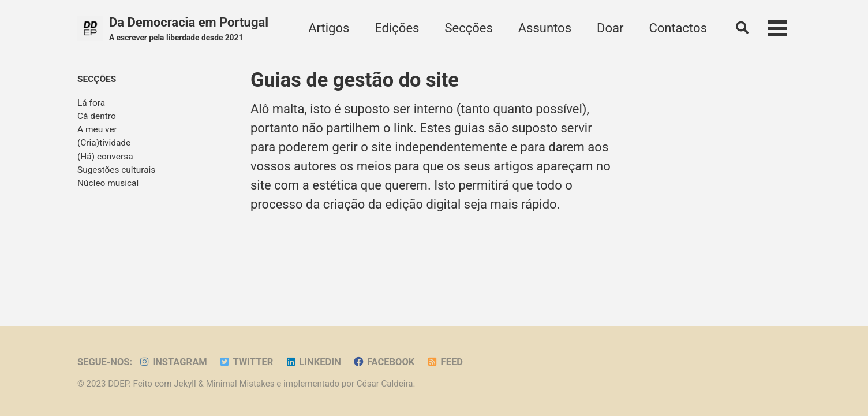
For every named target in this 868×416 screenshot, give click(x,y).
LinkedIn (313, 362)
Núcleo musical (108, 183)
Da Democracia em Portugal (189, 29)
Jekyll (185, 384)
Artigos (329, 28)
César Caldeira (385, 384)
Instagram (173, 362)
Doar (610, 28)
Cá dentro (97, 116)
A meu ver (97, 129)
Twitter (246, 362)
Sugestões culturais (116, 170)
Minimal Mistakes (240, 384)
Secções (468, 28)
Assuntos (545, 28)
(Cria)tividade (104, 143)
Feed (445, 362)
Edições (397, 28)
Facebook (384, 362)
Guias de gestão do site (355, 80)
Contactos (678, 28)
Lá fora (91, 103)
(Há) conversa (105, 157)
